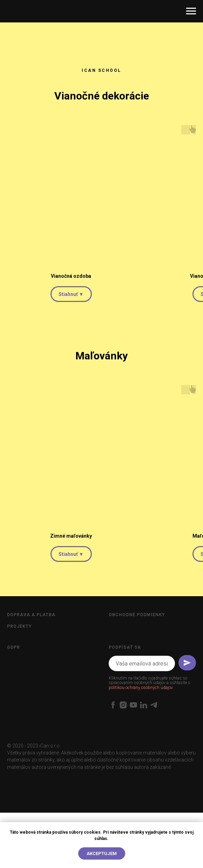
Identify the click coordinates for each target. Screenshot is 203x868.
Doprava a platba (31, 615)
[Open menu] (191, 11)
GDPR (13, 647)
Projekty (19, 626)
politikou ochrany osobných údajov (141, 688)
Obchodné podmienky (137, 615)
